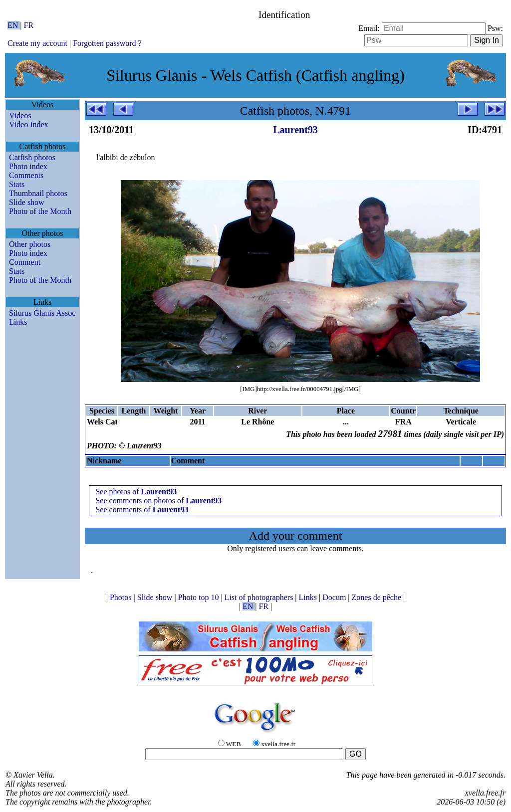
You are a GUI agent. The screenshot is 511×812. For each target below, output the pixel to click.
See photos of (136, 492)
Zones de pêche (378, 597)
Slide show (27, 202)
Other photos (30, 244)
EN (14, 25)
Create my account (37, 43)
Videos (20, 115)
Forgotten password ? (107, 43)
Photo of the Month (40, 211)
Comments (26, 175)
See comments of (142, 509)
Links (18, 322)
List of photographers (260, 597)
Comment (25, 262)
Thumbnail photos (38, 193)
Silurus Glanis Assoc (42, 313)
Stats (17, 184)
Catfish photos (32, 157)
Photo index (28, 166)
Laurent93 (295, 130)
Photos (122, 597)
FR (29, 25)
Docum (335, 597)
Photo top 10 (200, 597)
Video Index (29, 124)
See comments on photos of (158, 501)
